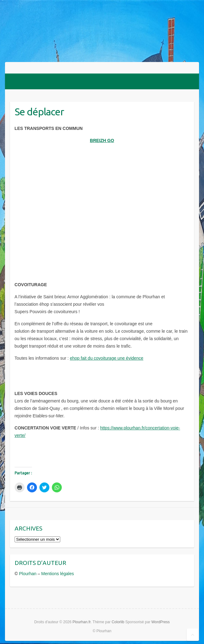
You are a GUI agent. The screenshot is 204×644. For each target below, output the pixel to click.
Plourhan (28, 574)
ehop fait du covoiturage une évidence (107, 358)
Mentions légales (58, 574)
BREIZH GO (102, 140)
